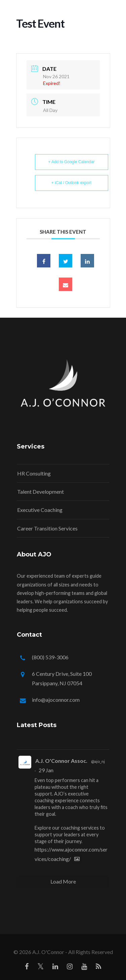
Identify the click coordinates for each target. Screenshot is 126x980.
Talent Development (40, 492)
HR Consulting (34, 473)
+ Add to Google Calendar (71, 162)
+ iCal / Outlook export (71, 183)
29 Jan (46, 770)
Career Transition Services (47, 528)
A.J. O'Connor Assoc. (61, 761)
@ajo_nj (98, 761)
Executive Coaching (40, 510)
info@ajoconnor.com (56, 700)
